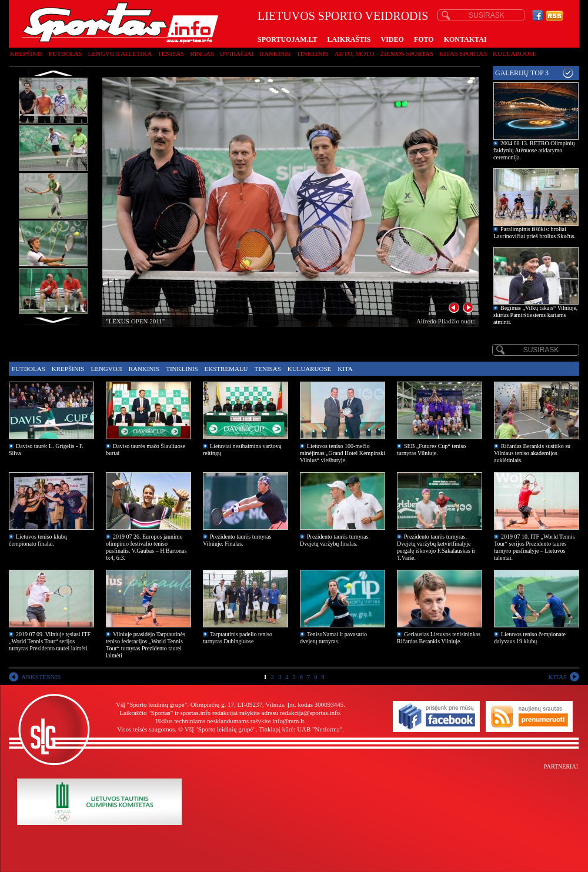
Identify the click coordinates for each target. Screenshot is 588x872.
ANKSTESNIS (41, 677)
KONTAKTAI (465, 39)
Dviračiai (237, 54)
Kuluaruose (515, 54)
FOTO (424, 39)
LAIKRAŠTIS (349, 39)
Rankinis (275, 54)
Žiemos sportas (407, 54)
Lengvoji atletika (119, 54)
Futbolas (66, 54)
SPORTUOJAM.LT (287, 39)
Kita (345, 369)
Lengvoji (106, 369)
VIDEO (392, 39)
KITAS (557, 677)
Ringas (202, 54)
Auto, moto (355, 54)
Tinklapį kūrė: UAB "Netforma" (300, 729)
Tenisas (171, 54)
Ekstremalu (226, 369)
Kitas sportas (463, 54)
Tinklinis (312, 54)
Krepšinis (26, 54)
